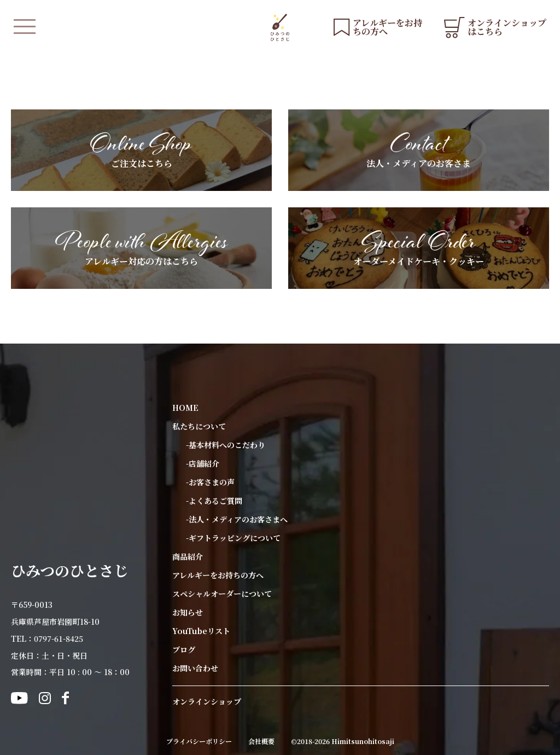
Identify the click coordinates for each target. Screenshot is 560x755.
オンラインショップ (207, 701)
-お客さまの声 (210, 482)
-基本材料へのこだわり (226, 445)
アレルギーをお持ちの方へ (218, 575)
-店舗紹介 (203, 463)
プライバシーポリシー (199, 741)
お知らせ (188, 612)
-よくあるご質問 (214, 501)
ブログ (184, 649)
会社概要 (261, 741)
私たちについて (199, 426)
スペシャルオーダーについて (222, 594)
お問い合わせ (195, 668)
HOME (185, 408)
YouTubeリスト (201, 631)
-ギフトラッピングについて (233, 538)
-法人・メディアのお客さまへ (237, 519)
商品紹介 (188, 556)
